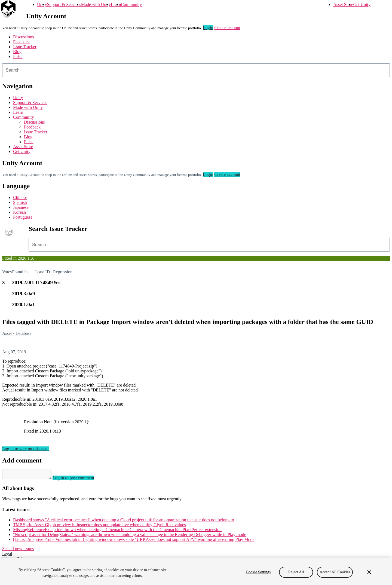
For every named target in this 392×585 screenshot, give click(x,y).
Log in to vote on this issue (26, 449)
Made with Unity (96, 4)
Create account (227, 28)
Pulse (18, 56)
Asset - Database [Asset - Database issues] (17, 333)
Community (131, 4)
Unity (42, 4)
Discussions (23, 37)
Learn (116, 4)
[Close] (369, 572)
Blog (17, 52)
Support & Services (64, 4)
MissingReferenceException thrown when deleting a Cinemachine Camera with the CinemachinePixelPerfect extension (117, 531)
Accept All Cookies (335, 572)
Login (208, 28)
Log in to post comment (79, 480)
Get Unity (362, 4)
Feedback (21, 42)
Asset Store (343, 4)
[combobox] (196, 70)
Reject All (296, 572)
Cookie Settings (258, 572)
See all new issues (18, 550)
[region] (196, 571)
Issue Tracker (25, 47)
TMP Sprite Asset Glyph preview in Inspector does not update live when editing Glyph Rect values (99, 526)
